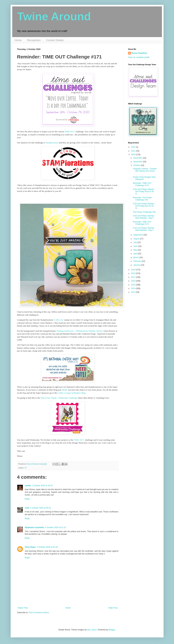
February (137, 261)
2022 (133, 147)
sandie (28, 486)
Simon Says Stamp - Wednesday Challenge (59, 398)
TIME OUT (70, 132)
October (137, 165)
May (135, 250)
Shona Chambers (139, 53)
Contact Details (55, 40)
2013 (133, 292)
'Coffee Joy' (59, 320)
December (138, 158)
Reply (27, 499)
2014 (133, 288)
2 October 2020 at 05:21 (41, 508)
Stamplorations (52, 143)
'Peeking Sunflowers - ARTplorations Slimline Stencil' (79, 331)
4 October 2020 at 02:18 (47, 547)
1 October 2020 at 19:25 (42, 486)
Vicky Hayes (30, 547)
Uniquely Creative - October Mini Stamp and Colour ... (145, 171)
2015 (133, 285)
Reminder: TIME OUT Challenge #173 (142, 184)
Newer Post (23, 608)
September (138, 235)
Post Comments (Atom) (39, 613)
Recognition (34, 40)
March (136, 257)
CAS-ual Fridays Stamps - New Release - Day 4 (144, 217)
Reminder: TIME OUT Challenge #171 (142, 223)
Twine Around (54, 16)
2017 (133, 277)
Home (18, 40)
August (137, 239)
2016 (133, 281)
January (137, 265)
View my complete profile (139, 57)
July (135, 242)
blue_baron (92, 630)
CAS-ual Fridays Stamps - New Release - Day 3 (144, 229)
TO (26, 468)
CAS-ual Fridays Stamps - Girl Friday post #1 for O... (144, 206)
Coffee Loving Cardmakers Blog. (72, 393)
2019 (133, 270)
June (136, 246)
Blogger (112, 630)
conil (27, 508)
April (135, 254)
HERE (65, 390)
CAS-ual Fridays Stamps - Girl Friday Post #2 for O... (144, 192)
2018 (133, 273)
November (138, 162)
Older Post (113, 608)
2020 (133, 155)
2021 (133, 151)
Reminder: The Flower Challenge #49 (142, 199)
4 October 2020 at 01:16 (55, 527)
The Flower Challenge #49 (144, 212)
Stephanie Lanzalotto (35, 527)
